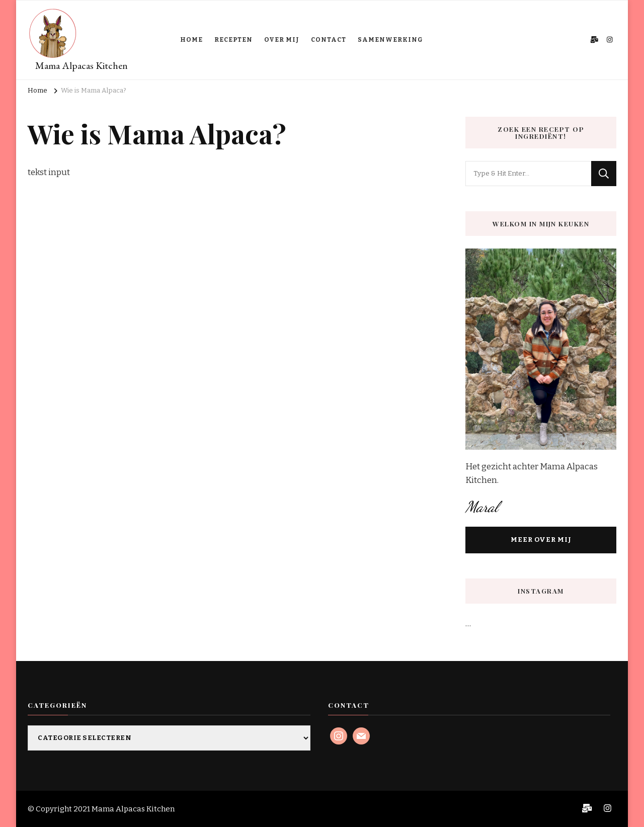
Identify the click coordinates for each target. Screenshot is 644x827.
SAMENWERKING (390, 40)
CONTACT (329, 40)
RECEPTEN (233, 40)
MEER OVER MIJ (541, 540)
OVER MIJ (282, 40)
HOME (191, 40)
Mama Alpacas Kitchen (82, 65)
